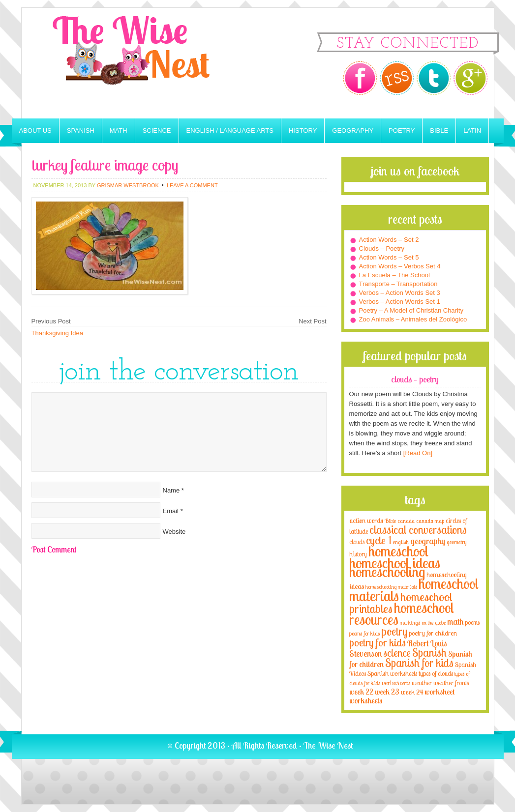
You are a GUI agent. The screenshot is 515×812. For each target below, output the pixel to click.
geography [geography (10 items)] (428, 541)
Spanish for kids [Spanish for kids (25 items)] (419, 663)
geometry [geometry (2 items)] (456, 542)
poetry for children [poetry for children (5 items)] (433, 633)
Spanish (81, 130)
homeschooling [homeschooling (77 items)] (387, 572)
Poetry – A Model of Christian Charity (411, 310)
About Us (35, 130)
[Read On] (417, 453)
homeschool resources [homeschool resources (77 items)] (402, 613)
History (303, 130)
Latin (472, 130)
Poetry (402, 130)
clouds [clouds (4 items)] (357, 542)
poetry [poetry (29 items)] (394, 631)
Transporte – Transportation (398, 284)
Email (171, 511)
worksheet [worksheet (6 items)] (439, 692)
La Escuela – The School (394, 275)
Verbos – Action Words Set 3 (400, 293)
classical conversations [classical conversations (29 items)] (418, 530)
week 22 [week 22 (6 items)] (361, 692)
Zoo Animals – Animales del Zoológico (413, 319)
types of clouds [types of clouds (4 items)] (436, 673)
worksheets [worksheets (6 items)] (366, 701)
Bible (439, 130)
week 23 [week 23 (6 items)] (387, 692)
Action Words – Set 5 (389, 257)
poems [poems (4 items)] (472, 622)
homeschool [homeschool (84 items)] (398, 551)
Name (171, 490)
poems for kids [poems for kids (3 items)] (364, 633)
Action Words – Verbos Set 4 (400, 266)
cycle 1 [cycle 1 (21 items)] (379, 540)
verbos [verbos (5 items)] (390, 682)
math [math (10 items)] (455, 621)
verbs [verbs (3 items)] (405, 683)
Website (174, 532)
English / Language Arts (230, 130)
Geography (353, 130)
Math (119, 130)
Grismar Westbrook (128, 185)
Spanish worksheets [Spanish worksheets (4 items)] (392, 673)
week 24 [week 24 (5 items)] (412, 692)
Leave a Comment (192, 185)
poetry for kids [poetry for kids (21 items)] (378, 642)
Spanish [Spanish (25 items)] (429, 652)
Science (157, 130)
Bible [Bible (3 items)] (390, 521)
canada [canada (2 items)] (406, 521)
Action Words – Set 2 (389, 240)
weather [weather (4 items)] (422, 683)
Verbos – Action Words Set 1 (400, 302)
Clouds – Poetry (382, 248)
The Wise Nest (145, 63)
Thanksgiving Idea (58, 333)
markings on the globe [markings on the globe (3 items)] (423, 623)
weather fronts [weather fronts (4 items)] (451, 683)
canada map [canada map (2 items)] (430, 521)
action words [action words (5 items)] (366, 520)
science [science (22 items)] (397, 652)
